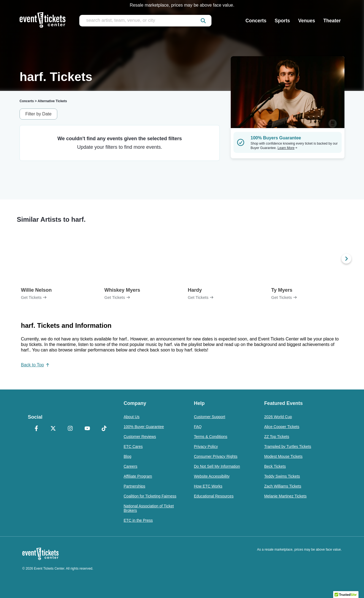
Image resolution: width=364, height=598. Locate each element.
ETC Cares (133, 447)
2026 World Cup (278, 417)
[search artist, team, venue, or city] (145, 21)
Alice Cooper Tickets (282, 427)
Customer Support (210, 417)
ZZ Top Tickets (277, 437)
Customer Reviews (140, 437)
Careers (131, 466)
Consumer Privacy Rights (216, 456)
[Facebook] (36, 429)
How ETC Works (208, 486)
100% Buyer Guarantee (144, 427)
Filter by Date (38, 114)
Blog (127, 456)
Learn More (287, 148)
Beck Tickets (275, 466)
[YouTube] (87, 429)
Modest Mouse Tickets (283, 456)
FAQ (198, 427)
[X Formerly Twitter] (53, 429)
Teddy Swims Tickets (282, 476)
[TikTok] (104, 429)
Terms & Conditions (210, 437)
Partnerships (135, 486)
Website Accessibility (212, 476)
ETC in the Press (138, 520)
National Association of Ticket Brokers (149, 508)
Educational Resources (214, 496)
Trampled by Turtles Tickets (288, 447)
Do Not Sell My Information (217, 466)
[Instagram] (70, 429)
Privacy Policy (206, 447)
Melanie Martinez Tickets (285, 496)
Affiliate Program (138, 476)
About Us (132, 417)
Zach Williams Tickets (283, 486)
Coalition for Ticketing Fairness (150, 496)
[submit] (203, 21)
